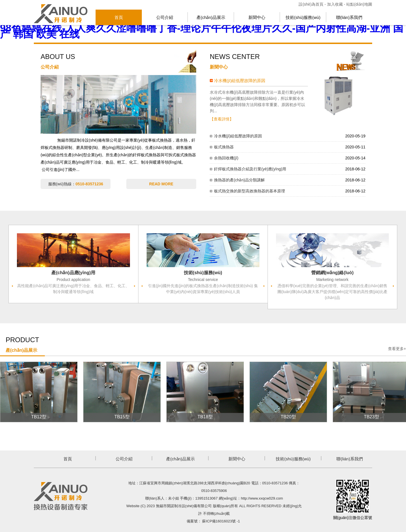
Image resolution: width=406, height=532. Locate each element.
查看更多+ (397, 349)
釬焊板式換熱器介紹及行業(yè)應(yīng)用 (250, 169)
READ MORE (161, 184)
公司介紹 (165, 17)
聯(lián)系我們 (349, 17)
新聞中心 (257, 17)
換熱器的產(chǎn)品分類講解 (239, 180)
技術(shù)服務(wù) (303, 17)
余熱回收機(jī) (226, 158)
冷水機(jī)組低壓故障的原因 (240, 81)
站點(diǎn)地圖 (359, 4)
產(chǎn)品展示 (211, 17)
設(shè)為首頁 (312, 4)
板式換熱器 (224, 147)
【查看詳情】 (222, 119)
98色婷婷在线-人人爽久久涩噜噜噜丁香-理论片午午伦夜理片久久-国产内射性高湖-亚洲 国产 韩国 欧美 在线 (202, 31)
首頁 (119, 17)
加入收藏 (335, 4)
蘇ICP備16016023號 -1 (221, 521)
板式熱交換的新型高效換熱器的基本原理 (250, 191)
